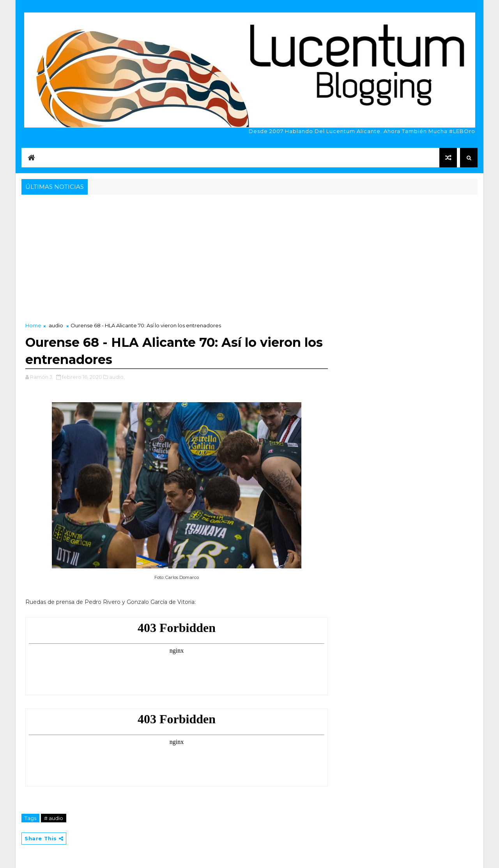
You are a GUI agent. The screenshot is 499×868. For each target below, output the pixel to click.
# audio (54, 818)
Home (33, 325)
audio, (117, 377)
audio (56, 325)
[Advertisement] (249, 255)
